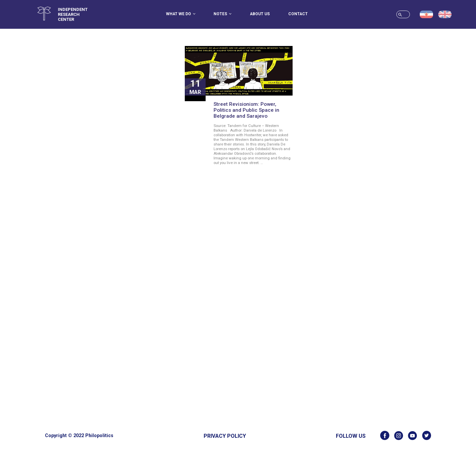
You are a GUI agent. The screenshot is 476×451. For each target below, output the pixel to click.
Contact (298, 14)
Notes (222, 14)
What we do (181, 14)
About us (260, 14)
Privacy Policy (225, 436)
